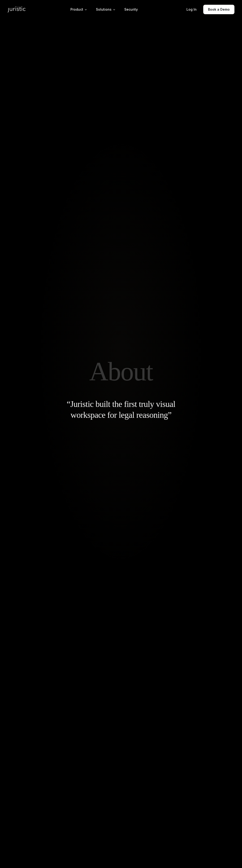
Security (131, 9)
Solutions (106, 9)
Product (79, 9)
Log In (192, 9)
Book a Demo (219, 9)
